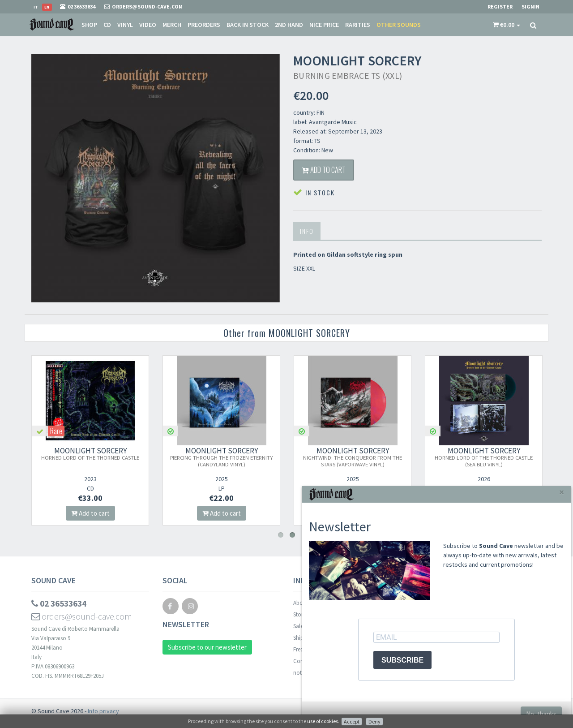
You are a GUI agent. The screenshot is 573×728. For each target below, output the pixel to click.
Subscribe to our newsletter (207, 649)
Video (148, 25)
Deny (374, 722)
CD (107, 25)
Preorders (204, 25)
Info (307, 233)
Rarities (358, 25)
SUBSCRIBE (402, 660)
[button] (507, 25)
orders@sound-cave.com (83, 619)
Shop (89, 25)
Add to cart (328, 171)
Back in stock (248, 25)
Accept (352, 722)
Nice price (324, 25)
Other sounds (399, 25)
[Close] (562, 492)
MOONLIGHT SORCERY (91, 456)
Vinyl (125, 25)
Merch (172, 25)
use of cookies (323, 721)
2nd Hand (289, 25)
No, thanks (541, 714)
